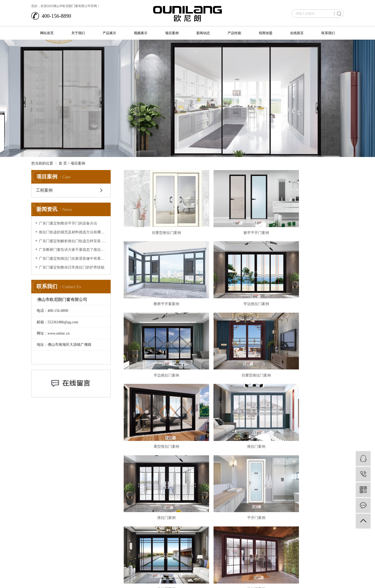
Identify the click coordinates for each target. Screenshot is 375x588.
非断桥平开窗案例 (309, 467)
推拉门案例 (234, 345)
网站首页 (47, 33)
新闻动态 (203, 33)
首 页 (63, 163)
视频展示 (141, 33)
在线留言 (297, 33)
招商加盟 (266, 33)
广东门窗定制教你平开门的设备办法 (68, 223)
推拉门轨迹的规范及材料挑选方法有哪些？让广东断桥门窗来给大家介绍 (73, 232)
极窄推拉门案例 (159, 467)
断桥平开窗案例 (309, 223)
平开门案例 (159, 406)
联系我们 (328, 33)
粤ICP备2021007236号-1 (85, 575)
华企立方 (337, 571)
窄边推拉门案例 (159, 284)
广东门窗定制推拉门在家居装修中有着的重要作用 (73, 259)
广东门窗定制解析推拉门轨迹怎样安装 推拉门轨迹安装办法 (73, 241)
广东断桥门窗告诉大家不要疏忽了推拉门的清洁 (73, 250)
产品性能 (234, 33)
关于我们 (78, 33)
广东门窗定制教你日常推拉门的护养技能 (72, 267)
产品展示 (109, 33)
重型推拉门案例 (159, 345)
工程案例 (44, 190)
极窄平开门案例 (234, 223)
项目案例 (172, 33)
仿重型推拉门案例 (159, 223)
